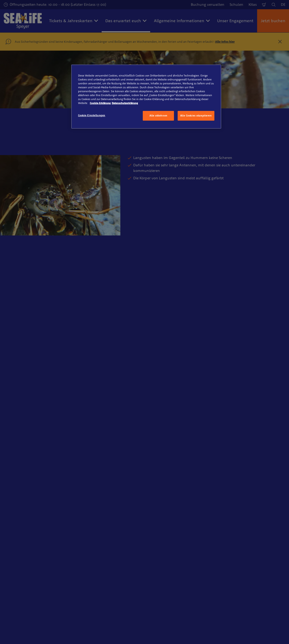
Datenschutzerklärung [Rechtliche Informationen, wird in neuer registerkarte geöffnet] (125, 103)
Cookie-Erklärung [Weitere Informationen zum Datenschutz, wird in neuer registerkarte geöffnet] (100, 103)
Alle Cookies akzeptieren (196, 116)
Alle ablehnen (158, 116)
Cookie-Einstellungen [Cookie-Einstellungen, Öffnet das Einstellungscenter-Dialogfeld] (92, 115)
